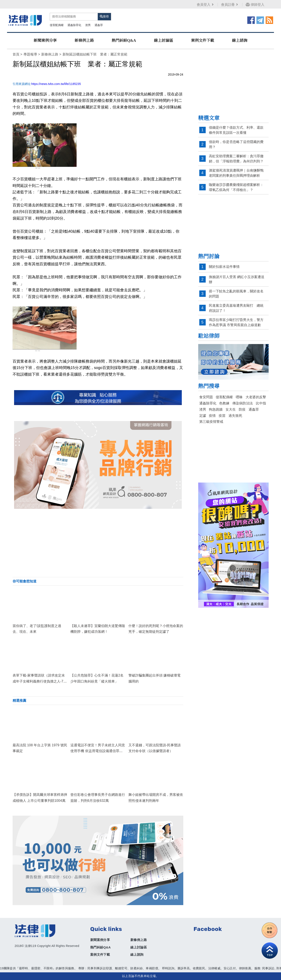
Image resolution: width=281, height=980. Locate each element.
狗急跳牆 (216, 409)
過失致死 (235, 416)
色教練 (224, 403)
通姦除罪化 (74, 25)
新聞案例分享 (45, 41)
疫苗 (222, 416)
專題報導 (30, 54)
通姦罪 (99, 25)
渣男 (88, 25)
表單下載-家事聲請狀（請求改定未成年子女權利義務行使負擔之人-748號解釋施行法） (40, 681)
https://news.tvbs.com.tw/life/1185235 (56, 84)
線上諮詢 (240, 41)
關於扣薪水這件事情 (224, 267)
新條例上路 (84, 41)
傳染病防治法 (243, 403)
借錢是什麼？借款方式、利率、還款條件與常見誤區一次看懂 (236, 130)
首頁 (16, 54)
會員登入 (206, 5)
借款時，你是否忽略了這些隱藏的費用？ (236, 144)
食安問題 (206, 397)
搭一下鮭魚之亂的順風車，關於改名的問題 (236, 294)
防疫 (242, 409)
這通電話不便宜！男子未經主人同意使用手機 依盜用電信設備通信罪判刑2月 (98, 751)
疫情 (212, 416)
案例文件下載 (202, 41)
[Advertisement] (98, 543)
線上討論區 (163, 41)
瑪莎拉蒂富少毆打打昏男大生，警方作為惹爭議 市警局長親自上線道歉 (236, 322)
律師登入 (255, 5)
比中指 (261, 403)
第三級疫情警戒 (211, 422)
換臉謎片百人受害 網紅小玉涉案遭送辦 (237, 279)
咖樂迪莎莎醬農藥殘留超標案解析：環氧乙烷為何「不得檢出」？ (236, 187)
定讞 (203, 416)
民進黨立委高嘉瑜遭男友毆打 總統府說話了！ (236, 308)
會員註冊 (230, 5)
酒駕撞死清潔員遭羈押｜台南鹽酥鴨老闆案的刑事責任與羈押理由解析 (236, 173)
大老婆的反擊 (256, 397)
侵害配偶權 (57, 25)
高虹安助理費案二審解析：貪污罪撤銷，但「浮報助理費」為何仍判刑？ (236, 159)
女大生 (231, 409)
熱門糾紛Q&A (124, 41)
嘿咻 (239, 397)
